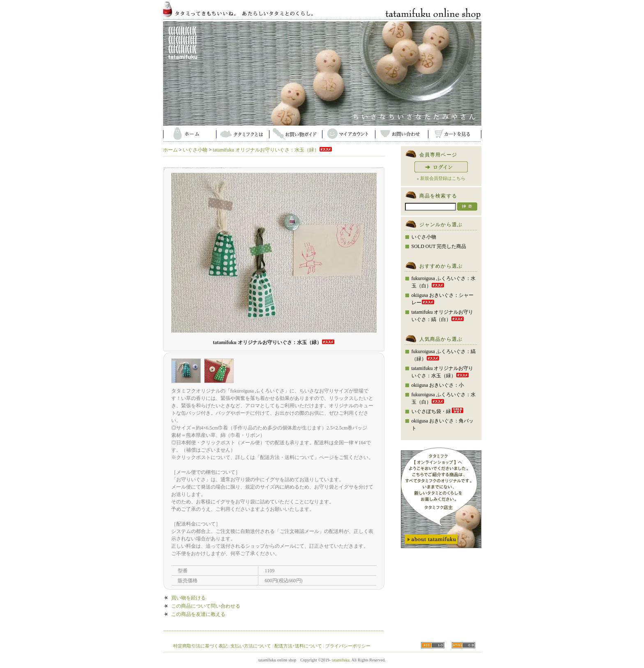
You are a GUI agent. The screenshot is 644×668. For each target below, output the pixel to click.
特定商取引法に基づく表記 (200, 646)
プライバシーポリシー (348, 646)
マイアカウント (348, 133)
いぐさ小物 (195, 150)
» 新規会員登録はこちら (441, 178)
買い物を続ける (189, 598)
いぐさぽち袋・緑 (438, 411)
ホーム (190, 133)
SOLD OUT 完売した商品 (439, 246)
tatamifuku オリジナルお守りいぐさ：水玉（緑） (273, 150)
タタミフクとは (243, 133)
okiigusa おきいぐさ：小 (438, 385)
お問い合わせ (401, 133)
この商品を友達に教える (198, 614)
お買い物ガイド (296, 133)
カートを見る (454, 133)
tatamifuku (341, 660)
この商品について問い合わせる (206, 606)
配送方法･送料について (298, 646)
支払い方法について (251, 646)
